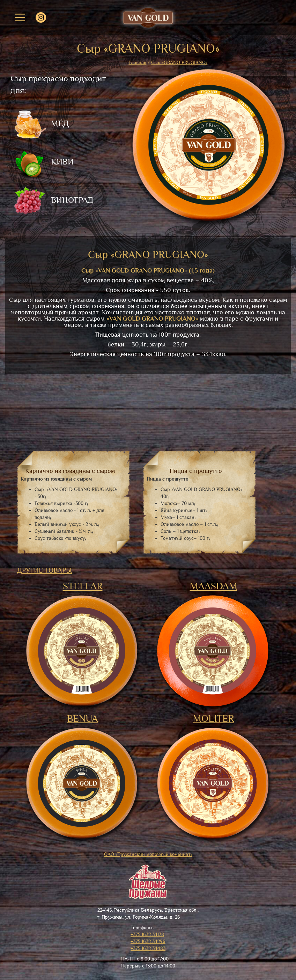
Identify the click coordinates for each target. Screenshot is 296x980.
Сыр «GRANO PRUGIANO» (179, 63)
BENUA (83, 719)
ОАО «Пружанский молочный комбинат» (148, 854)
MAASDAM (214, 586)
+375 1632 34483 (148, 948)
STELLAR (83, 586)
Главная (137, 63)
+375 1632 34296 (148, 941)
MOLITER (214, 719)
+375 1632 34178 (147, 935)
